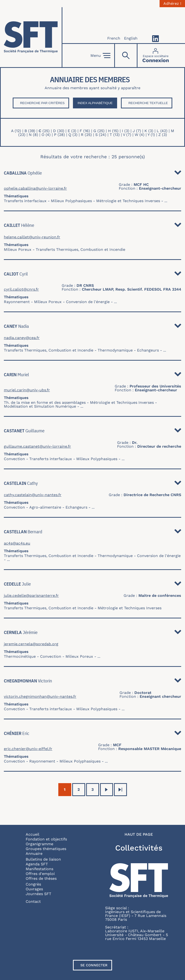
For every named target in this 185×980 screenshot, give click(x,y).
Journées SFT (39, 894)
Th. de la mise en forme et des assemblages (45, 402)
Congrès (33, 884)
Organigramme (39, 844)
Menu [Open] (100, 56)
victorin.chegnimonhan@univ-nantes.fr (40, 697)
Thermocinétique (20, 656)
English (131, 38)
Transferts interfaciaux (25, 201)
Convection (14, 459)
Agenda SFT (37, 864)
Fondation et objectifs (46, 839)
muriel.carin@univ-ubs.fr (27, 390)
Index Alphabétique (95, 103)
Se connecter (94, 965)
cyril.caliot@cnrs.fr (21, 289)
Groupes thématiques (46, 849)
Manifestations (39, 869)
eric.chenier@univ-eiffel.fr (28, 749)
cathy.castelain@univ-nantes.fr (33, 495)
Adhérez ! (172, 4)
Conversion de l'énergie (88, 302)
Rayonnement (17, 302)
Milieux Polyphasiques (71, 201)
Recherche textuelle (148, 103)
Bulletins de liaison (43, 859)
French (114, 38)
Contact (33, 901)
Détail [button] (178, 174)
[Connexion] (156, 56)
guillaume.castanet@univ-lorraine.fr (37, 446)
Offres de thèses (41, 878)
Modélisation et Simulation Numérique (40, 406)
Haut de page (139, 834)
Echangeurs (148, 350)
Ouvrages (34, 889)
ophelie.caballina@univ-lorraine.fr (35, 188)
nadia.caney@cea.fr (22, 338)
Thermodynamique (115, 350)
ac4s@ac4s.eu (17, 543)
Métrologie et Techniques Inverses (128, 201)
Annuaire (34, 854)
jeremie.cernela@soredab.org (31, 644)
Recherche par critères (42, 103)
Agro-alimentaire (45, 507)
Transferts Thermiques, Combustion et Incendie (81, 249)
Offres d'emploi (40, 874)
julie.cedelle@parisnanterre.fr (31, 596)
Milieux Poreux (18, 249)
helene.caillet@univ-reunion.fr (32, 237)
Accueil (33, 834)
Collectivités (139, 848)
